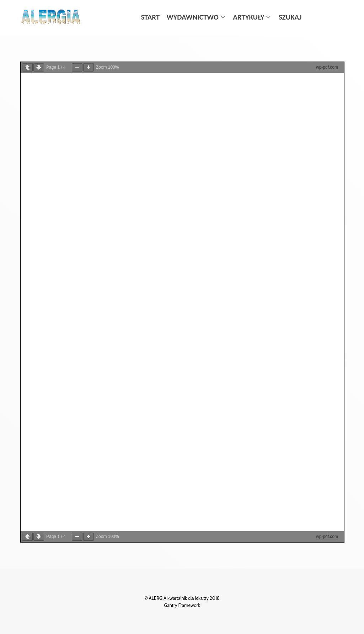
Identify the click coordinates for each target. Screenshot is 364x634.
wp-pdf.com (327, 67)
